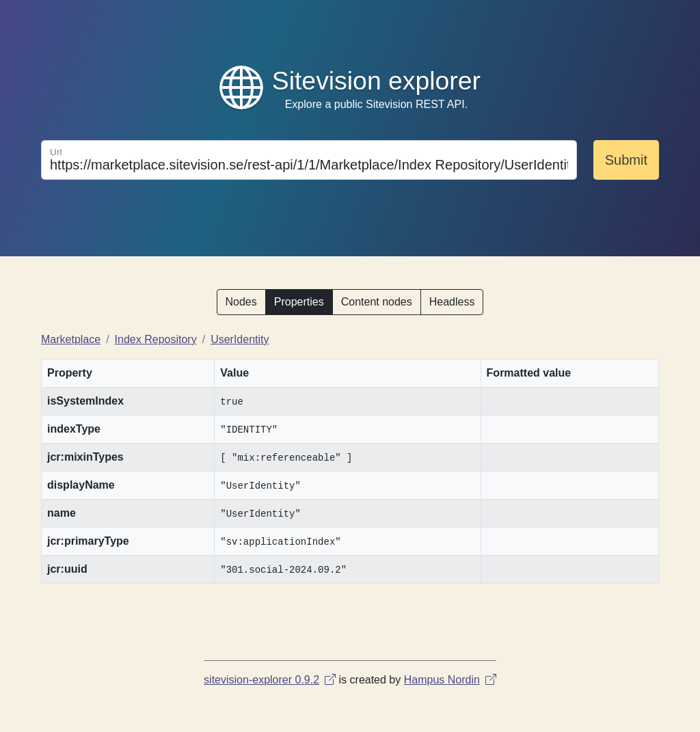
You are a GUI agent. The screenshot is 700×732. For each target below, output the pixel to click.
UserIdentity (240, 339)
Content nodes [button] (377, 302)
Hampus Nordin (450, 680)
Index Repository (156, 339)
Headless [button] (452, 302)
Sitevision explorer (376, 81)
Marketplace (71, 339)
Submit (626, 160)
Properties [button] (299, 302)
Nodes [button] (241, 302)
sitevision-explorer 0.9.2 (270, 680)
